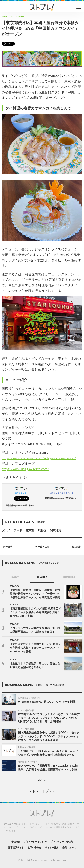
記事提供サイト (16, 847)
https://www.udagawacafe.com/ (25, 469)
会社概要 (16, 842)
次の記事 (77, 546)
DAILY (15, 577)
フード (18, 530)
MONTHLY (69, 577)
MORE (42, 780)
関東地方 (56, 530)
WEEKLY (42, 577)
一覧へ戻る (42, 546)
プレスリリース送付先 (62, 842)
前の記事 (7, 546)
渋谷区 (42, 530)
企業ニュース (69, 847)
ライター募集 (52, 847)
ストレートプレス (42, 791)
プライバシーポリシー (35, 842)
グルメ (6, 530)
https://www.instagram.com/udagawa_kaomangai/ (39, 458)
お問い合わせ (34, 847)
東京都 (30, 530)
